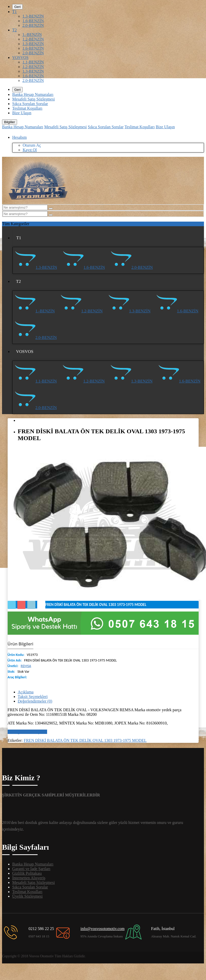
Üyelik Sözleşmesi (28, 896)
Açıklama (26, 692)
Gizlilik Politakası (27, 873)
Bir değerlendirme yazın (28, 732)
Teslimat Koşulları (27, 108)
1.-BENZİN (32, 35)
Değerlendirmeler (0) (35, 701)
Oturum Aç (32, 145)
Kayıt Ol (30, 150)
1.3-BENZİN (33, 16)
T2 (15, 30)
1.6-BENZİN (33, 21)
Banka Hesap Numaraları (33, 94)
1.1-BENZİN (33, 62)
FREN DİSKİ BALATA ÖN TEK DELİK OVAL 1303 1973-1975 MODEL (85, 740)
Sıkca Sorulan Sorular (30, 104)
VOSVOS (20, 58)
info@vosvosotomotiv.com (102, 929)
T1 (15, 12)
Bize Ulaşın (22, 113)
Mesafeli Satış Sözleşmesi (33, 99)
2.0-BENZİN (33, 25)
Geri (17, 7)
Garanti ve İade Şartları (31, 869)
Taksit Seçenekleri (33, 697)
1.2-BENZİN (33, 39)
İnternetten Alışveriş (29, 878)
